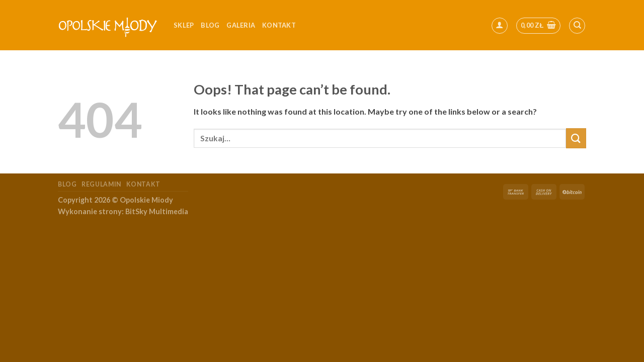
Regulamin (101, 184)
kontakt (279, 25)
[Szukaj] (577, 26)
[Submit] (576, 138)
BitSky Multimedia (157, 211)
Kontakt (143, 184)
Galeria (241, 25)
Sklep (184, 25)
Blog (210, 25)
